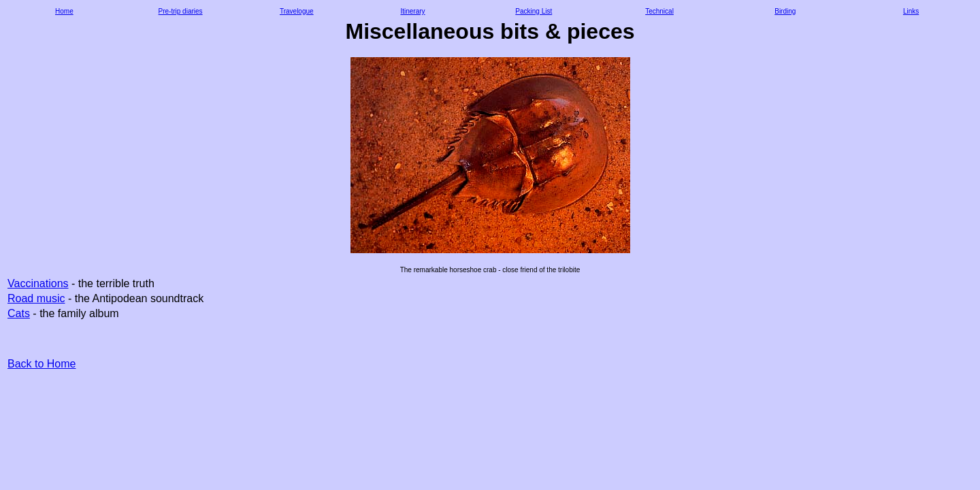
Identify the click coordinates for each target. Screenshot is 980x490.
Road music (36, 298)
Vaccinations (38, 283)
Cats (19, 313)
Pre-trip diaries (181, 11)
